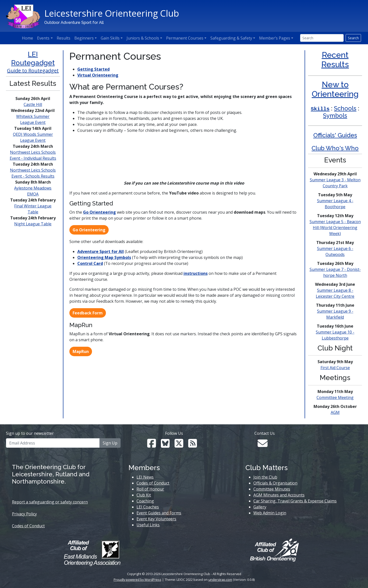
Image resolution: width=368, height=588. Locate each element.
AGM (335, 412)
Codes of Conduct (28, 526)
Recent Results (335, 60)
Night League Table (33, 224)
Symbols (335, 116)
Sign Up (110, 443)
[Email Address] (53, 443)
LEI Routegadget (33, 59)
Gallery (260, 507)
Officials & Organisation (275, 483)
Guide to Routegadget (33, 71)
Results (64, 38)
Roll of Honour (150, 489)
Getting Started (93, 69)
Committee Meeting (335, 397)
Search (353, 38)
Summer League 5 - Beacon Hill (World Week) (335, 228)
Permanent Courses (185, 38)
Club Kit (144, 495)
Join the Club (265, 477)
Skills (320, 109)
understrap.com (220, 580)
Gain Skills (110, 38)
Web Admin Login (270, 513)
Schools (345, 108)
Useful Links (148, 525)
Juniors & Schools (143, 38)
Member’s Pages (275, 38)
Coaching (145, 501)
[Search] (322, 38)
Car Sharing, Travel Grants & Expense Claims (295, 501)
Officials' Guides (335, 135)
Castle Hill (33, 104)
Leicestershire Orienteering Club (112, 13)
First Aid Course (335, 368)
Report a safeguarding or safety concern (50, 502)
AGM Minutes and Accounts (279, 495)
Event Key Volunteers (156, 519)
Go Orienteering (99, 212)
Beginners (84, 38)
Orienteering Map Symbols (104, 257)
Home (27, 38)
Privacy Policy (24, 514)
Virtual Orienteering (98, 75)
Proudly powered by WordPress (138, 580)
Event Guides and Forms (159, 513)
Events (43, 38)
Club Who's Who (335, 148)
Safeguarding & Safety (231, 38)
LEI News (145, 477)
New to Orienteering (335, 89)
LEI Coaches (148, 507)
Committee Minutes (272, 489)
